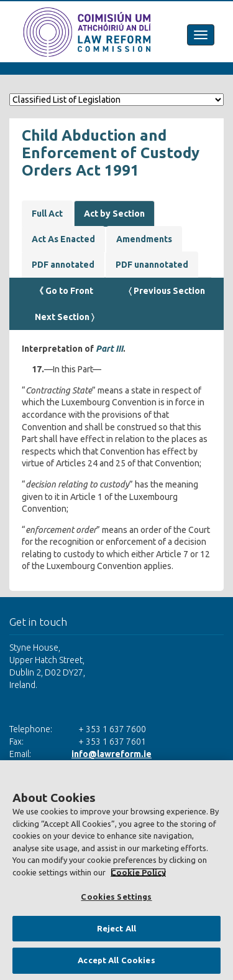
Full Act (47, 214)
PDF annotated (63, 265)
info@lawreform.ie (112, 754)
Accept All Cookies (116, 960)
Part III (109, 349)
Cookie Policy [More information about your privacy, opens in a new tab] (138, 872)
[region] (116, 870)
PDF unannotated (152, 265)
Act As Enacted (63, 239)
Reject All (116, 928)
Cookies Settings (116, 897)
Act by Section (114, 214)
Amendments (144, 239)
